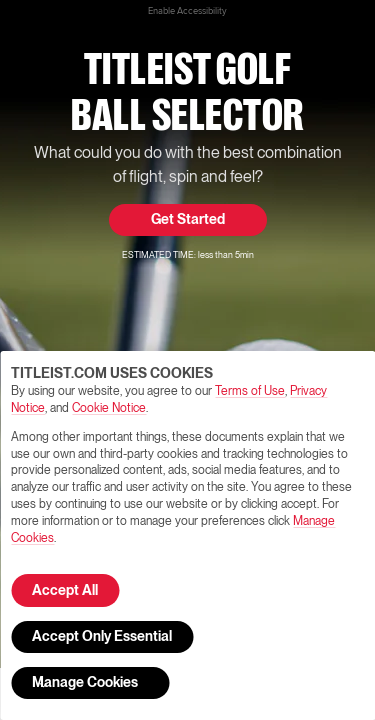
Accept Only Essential (102, 637)
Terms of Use (250, 391)
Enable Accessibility (187, 11)
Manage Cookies (85, 685)
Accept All (65, 591)
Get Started (188, 220)
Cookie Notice (109, 408)
